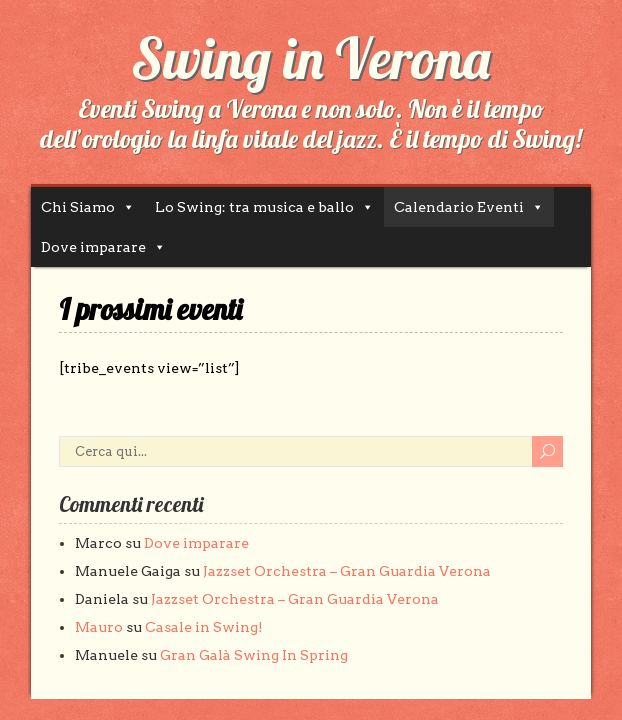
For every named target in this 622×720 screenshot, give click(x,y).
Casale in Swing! (204, 627)
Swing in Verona (310, 58)
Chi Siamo (78, 207)
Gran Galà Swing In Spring (254, 655)
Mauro (99, 627)
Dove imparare (93, 247)
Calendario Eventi (459, 207)
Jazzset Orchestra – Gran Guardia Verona (347, 571)
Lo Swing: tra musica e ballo (254, 207)
